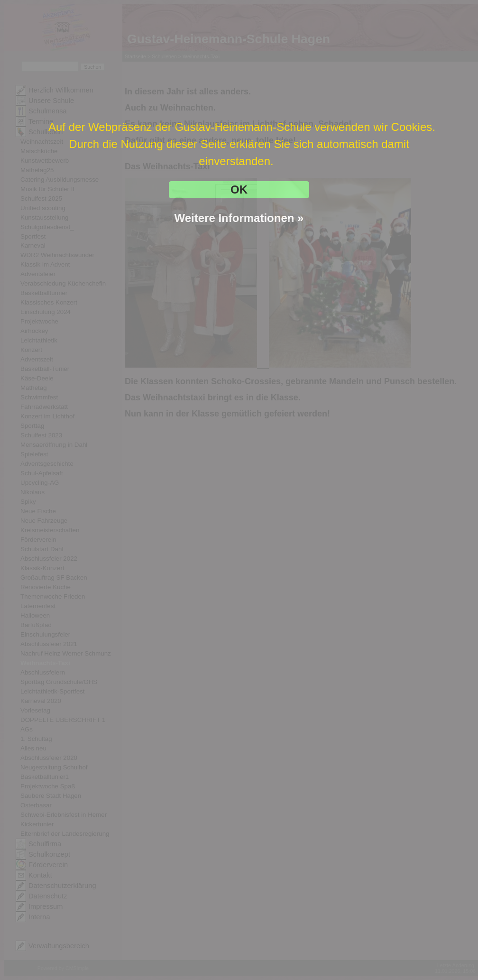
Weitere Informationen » (239, 218)
